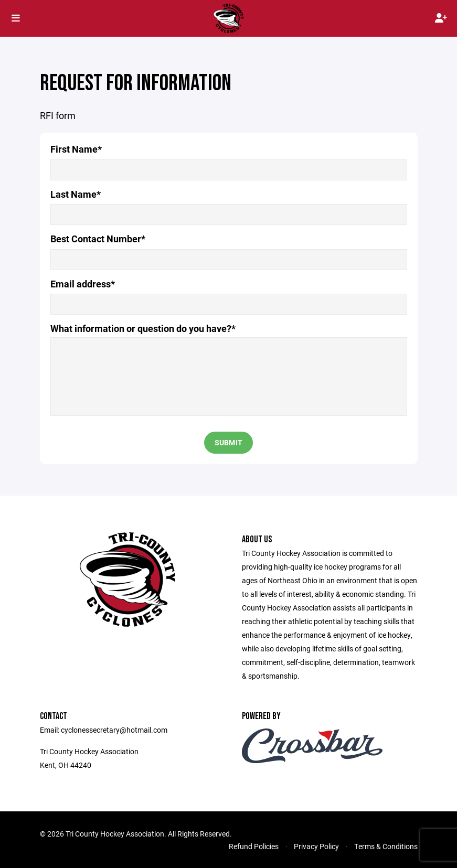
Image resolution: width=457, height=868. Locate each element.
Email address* (83, 284)
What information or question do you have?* (143, 329)
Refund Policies (254, 846)
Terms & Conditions (386, 846)
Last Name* (76, 194)
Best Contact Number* (98, 239)
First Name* (76, 149)
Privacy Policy (316, 846)
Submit (229, 442)
